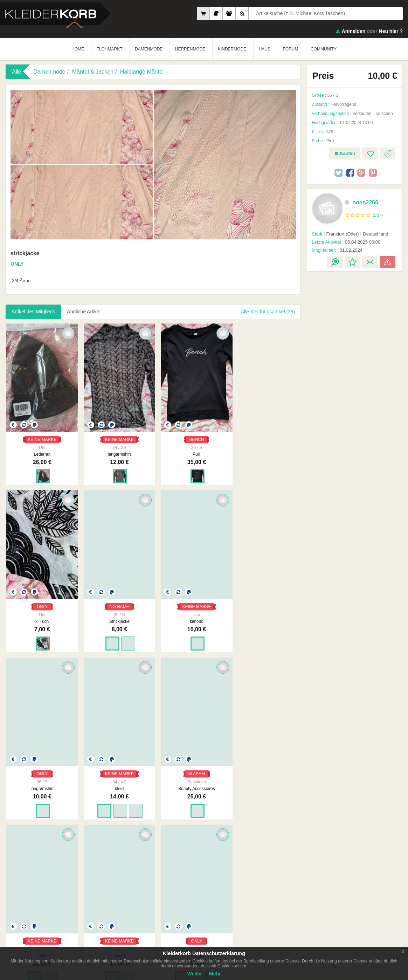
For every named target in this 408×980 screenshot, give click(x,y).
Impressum (218, 862)
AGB (276, 862)
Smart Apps (346, 876)
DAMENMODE (149, 49)
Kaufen (345, 153)
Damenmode (49, 72)
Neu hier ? (391, 31)
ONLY (265, 436)
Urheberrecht (284, 876)
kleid (265, 614)
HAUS (265, 49)
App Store (27, 907)
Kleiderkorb (50, 870)
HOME (78, 49)
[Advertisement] (355, 380)
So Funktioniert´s (351, 869)
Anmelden (354, 31)
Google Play (71, 907)
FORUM (290, 49)
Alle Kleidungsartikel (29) (268, 312)
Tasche (190, 777)
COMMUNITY (324, 49)
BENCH (190, 436)
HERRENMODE (190, 49)
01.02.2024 (337, 250)
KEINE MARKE (41, 436)
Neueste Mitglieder (162, 869)
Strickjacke (41, 614)
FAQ (339, 862)
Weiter (195, 974)
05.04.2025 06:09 (346, 242)
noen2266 (361, 202)
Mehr (215, 974)
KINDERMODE (232, 49)
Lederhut (41, 450)
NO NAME (41, 599)
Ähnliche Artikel (84, 312)
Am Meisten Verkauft (164, 862)
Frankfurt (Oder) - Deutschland (350, 234)
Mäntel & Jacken (93, 72)
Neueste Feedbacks (163, 876)
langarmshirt (116, 450)
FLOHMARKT (110, 49)
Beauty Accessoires (41, 777)
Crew (149, 883)
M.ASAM (41, 762)
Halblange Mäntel (142, 72)
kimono (116, 614)
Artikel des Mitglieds (33, 312)
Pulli (190, 450)
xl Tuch (265, 450)
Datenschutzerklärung (292, 869)
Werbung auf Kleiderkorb (231, 876)
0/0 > (378, 215)
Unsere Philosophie (226, 869)
